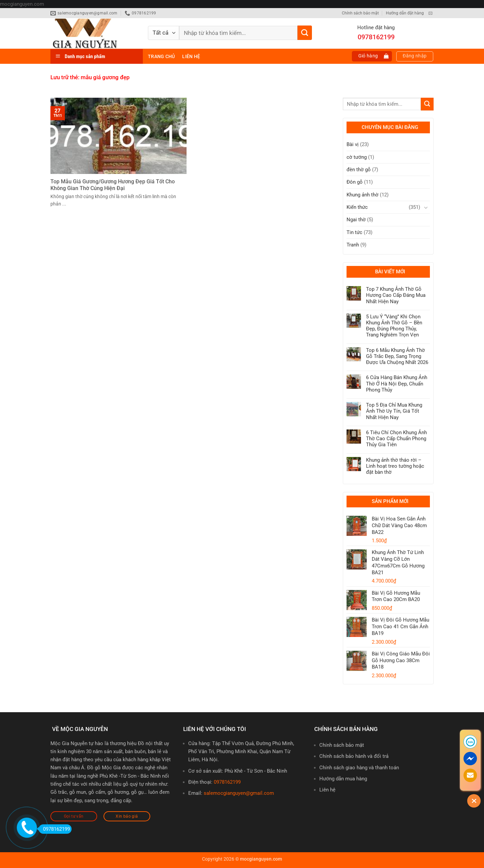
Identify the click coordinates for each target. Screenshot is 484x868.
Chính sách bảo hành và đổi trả (354, 756)
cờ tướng (357, 157)
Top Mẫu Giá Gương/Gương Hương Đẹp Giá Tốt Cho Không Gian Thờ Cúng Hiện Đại (113, 185)
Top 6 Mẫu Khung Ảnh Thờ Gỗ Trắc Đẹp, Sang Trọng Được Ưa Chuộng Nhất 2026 (397, 356)
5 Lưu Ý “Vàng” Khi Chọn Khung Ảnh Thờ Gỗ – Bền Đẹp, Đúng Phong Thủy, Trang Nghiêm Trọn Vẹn (394, 326)
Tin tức (354, 232)
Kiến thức (357, 207)
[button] (372, 56)
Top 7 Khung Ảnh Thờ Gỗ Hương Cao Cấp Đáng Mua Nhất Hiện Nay (396, 295)
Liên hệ (191, 56)
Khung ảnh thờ (362, 195)
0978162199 (227, 782)
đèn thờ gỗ (359, 170)
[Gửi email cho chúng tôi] (430, 13)
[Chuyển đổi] (426, 207)
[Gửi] (305, 33)
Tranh (353, 245)
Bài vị (353, 144)
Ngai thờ (356, 220)
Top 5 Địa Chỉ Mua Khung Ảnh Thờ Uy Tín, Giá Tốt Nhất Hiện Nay (394, 411)
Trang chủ (161, 56)
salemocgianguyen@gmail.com (239, 793)
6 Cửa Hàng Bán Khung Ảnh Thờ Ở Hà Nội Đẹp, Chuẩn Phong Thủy (397, 383)
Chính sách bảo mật (360, 13)
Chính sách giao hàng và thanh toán (359, 768)
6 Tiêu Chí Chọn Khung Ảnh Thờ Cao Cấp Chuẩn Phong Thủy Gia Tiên (396, 439)
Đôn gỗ (355, 182)
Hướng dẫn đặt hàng (405, 13)
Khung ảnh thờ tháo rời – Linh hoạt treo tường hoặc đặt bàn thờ (395, 466)
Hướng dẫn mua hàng (343, 779)
